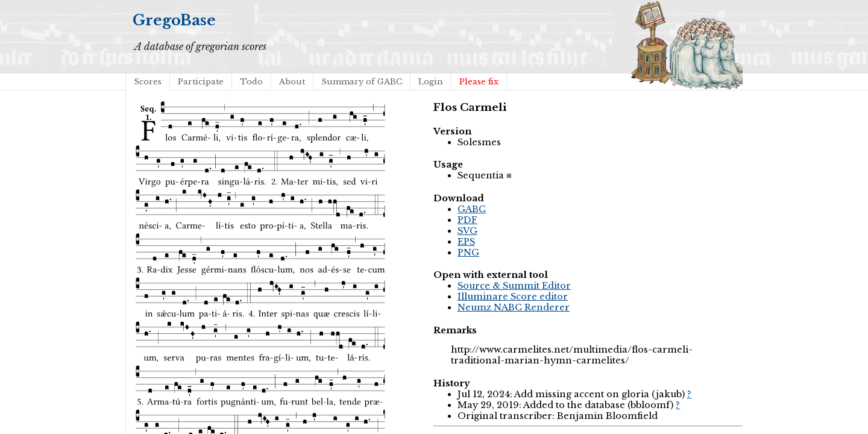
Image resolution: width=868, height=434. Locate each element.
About (292, 82)
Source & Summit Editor (514, 286)
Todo (251, 82)
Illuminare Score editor (513, 297)
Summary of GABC (362, 82)
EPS (466, 242)
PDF (467, 220)
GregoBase (174, 20)
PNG (468, 253)
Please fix (479, 82)
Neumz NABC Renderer (514, 307)
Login (431, 82)
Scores (148, 82)
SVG (467, 231)
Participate (201, 82)
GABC (472, 209)
